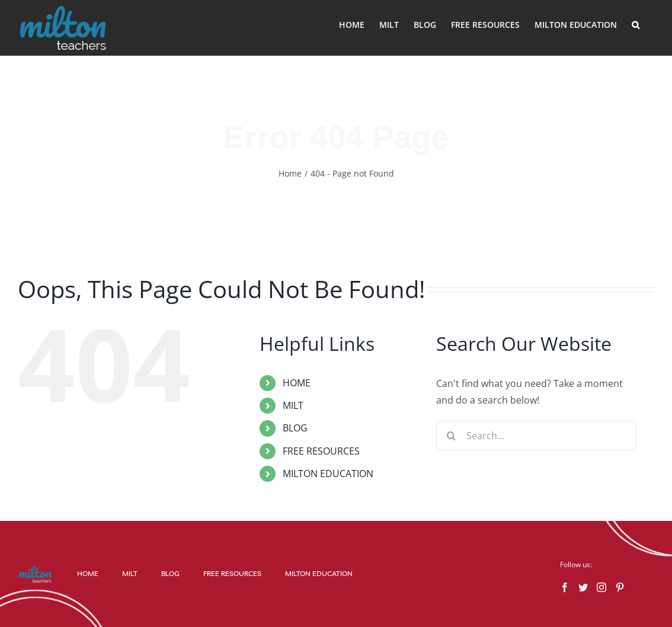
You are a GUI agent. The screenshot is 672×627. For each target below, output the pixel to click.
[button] (636, 25)
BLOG (295, 428)
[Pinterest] (620, 587)
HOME (297, 383)
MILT (293, 405)
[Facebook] (565, 587)
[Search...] (536, 436)
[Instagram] (601, 587)
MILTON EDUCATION (328, 474)
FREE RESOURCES (321, 451)
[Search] (451, 436)
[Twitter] (583, 587)
